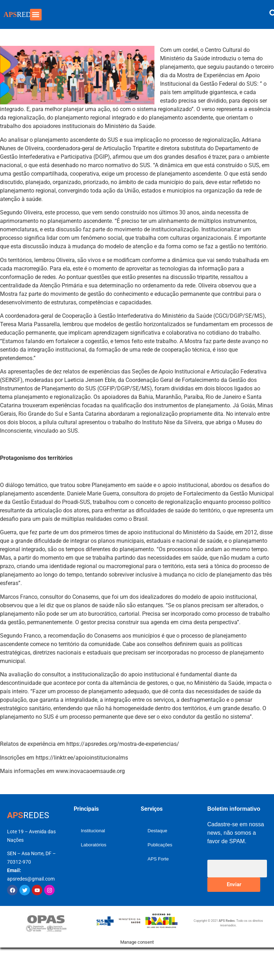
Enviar (234, 884)
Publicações (160, 845)
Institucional (93, 831)
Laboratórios (93, 845)
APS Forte (158, 859)
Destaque (158, 831)
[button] (36, 15)
